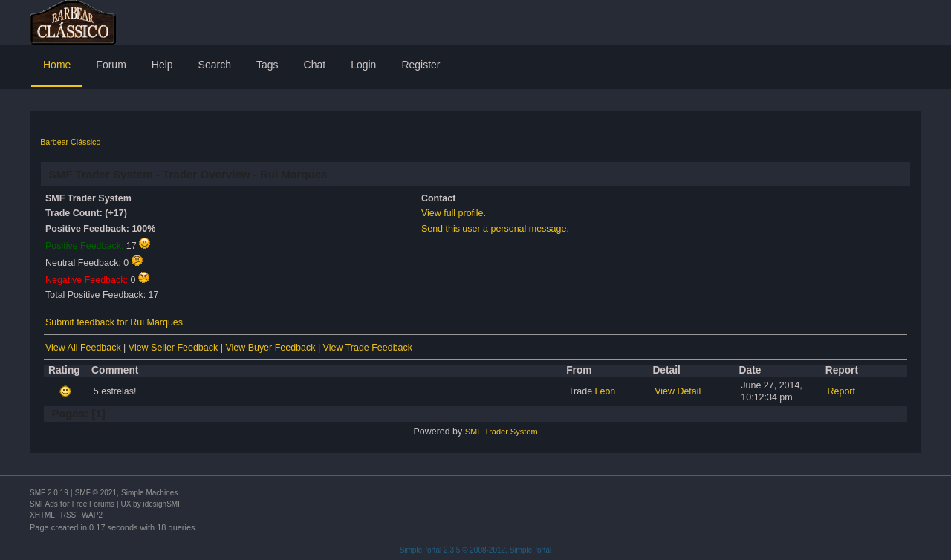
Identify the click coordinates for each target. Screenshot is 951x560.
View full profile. (454, 213)
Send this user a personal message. (495, 229)
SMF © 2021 (96, 493)
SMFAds (44, 504)
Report (841, 391)
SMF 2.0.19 (49, 493)
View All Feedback (83, 348)
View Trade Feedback (368, 348)
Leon (606, 391)
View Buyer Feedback (270, 348)
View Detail (678, 391)
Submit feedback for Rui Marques (114, 322)
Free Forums (93, 504)
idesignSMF (162, 504)
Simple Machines (149, 493)
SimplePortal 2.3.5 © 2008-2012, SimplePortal (476, 550)
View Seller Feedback (173, 348)
